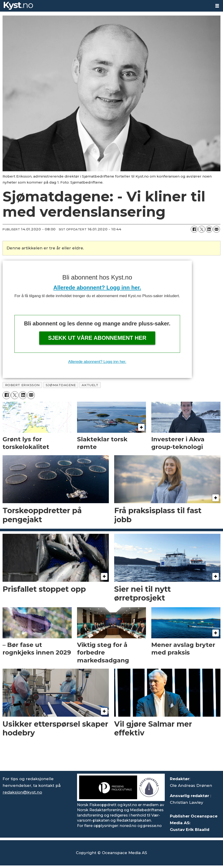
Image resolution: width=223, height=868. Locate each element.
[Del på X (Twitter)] (202, 229)
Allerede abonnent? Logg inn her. (97, 288)
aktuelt (90, 385)
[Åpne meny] (217, 6)
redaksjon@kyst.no (22, 792)
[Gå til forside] (18, 6)
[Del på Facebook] (194, 229)
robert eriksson (22, 385)
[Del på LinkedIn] (209, 229)
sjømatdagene (61, 385)
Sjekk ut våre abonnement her (97, 338)
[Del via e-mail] (217, 229)
